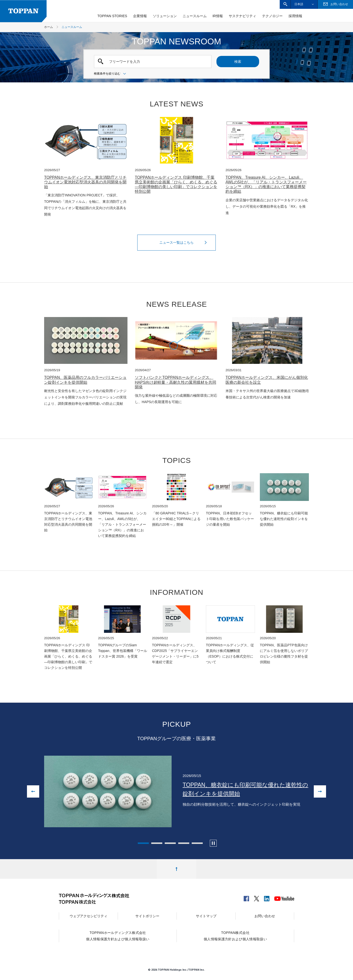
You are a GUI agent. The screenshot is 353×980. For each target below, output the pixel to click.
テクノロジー (272, 16)
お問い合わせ (265, 916)
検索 (238, 62)
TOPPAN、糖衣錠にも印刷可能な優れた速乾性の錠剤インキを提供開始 (284, 519)
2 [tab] (157, 843)
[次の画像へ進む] (320, 791)
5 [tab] (197, 843)
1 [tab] (143, 843)
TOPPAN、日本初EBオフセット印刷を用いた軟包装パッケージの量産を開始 (230, 519)
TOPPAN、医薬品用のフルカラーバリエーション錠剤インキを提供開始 (85, 380)
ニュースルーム (195, 16)
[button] (285, 4)
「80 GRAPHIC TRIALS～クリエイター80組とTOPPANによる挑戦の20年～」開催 (176, 519)
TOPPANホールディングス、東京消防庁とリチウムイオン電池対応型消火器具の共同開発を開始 (85, 182)
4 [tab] (184, 843)
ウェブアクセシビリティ (88, 916)
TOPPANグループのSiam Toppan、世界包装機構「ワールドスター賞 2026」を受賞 (123, 651)
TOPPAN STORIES (112, 16)
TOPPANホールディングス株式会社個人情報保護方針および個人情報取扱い (118, 936)
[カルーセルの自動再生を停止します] (213, 843)
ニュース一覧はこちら (184, 242)
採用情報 (295, 16)
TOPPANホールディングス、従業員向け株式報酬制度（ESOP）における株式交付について (230, 654)
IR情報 (218, 16)
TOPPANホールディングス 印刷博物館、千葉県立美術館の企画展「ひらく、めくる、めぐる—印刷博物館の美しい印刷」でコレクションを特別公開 (176, 185)
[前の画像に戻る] (33, 791)
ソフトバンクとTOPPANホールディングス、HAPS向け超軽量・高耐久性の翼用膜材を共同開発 (176, 382)
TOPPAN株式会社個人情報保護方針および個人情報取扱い (235, 936)
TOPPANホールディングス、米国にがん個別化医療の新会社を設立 (267, 380)
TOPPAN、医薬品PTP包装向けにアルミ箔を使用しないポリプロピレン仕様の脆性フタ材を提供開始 (284, 654)
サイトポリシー (147, 916)
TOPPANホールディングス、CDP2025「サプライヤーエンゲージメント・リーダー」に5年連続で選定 (175, 654)
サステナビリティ (242, 16)
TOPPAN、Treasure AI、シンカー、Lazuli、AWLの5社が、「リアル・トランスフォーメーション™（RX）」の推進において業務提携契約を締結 (266, 185)
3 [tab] (170, 843)
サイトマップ (206, 916)
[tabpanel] (176, 791)
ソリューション (165, 16)
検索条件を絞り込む (111, 74)
